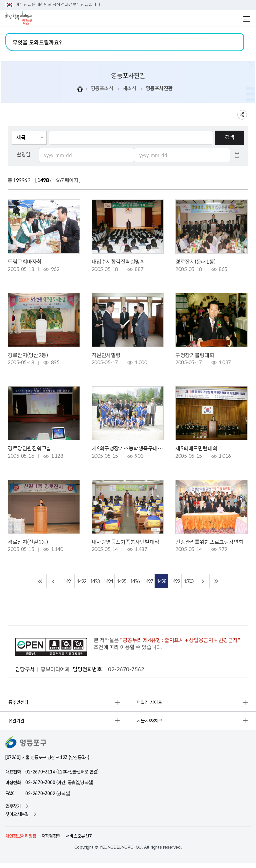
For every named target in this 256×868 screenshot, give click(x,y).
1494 (108, 581)
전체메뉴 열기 (247, 19)
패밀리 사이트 (149, 702)
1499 (175, 581)
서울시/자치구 (149, 721)
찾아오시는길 (17, 814)
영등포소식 (102, 88)
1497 (148, 581)
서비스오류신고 (79, 836)
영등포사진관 (159, 88)
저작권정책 (51, 836)
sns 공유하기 (242, 115)
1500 (188, 581)
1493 (95, 581)
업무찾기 (13, 806)
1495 (121, 581)
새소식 (129, 88)
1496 (135, 581)
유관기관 (16, 721)
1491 (68, 581)
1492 (81, 581)
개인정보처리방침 (21, 836)
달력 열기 (237, 155)
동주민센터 (18, 702)
